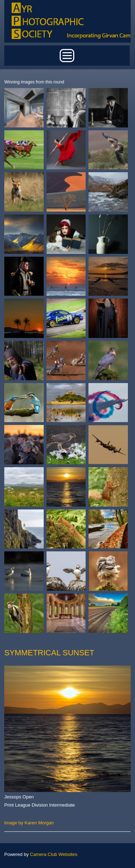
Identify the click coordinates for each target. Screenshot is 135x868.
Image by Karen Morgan (29, 823)
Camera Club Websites (53, 854)
